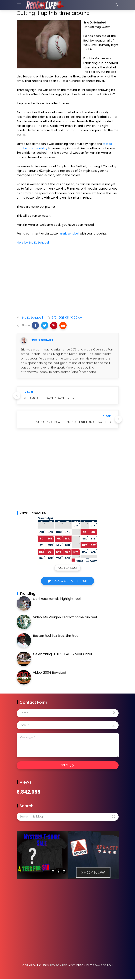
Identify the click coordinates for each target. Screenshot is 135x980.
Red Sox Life (58, 965)
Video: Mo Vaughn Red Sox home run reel (65, 617)
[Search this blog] (68, 817)
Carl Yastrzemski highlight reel (57, 599)
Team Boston (103, 965)
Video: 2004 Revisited (49, 673)
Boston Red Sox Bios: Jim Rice (56, 636)
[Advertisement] (68, 281)
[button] (35, 325)
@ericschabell (69, 234)
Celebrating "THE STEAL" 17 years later (63, 654)
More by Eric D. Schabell (33, 243)
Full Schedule (67, 568)
